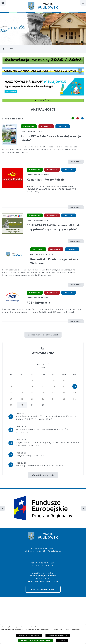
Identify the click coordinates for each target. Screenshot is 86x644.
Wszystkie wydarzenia (43, 475)
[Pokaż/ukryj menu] (83, 3)
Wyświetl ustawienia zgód (58, 635)
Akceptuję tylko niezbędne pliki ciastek (36, 640)
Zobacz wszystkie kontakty (43, 570)
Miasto (48, 6)
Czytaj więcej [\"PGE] (76, 321)
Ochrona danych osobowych (29, 635)
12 (75, 386)
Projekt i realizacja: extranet (16, 620)
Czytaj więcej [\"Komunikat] (76, 207)
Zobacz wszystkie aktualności (43, 335)
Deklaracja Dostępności (14, 624)
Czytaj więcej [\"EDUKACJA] (76, 241)
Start (12, 49)
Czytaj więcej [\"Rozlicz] (76, 162)
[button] (73, 118)
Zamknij (62, 640)
